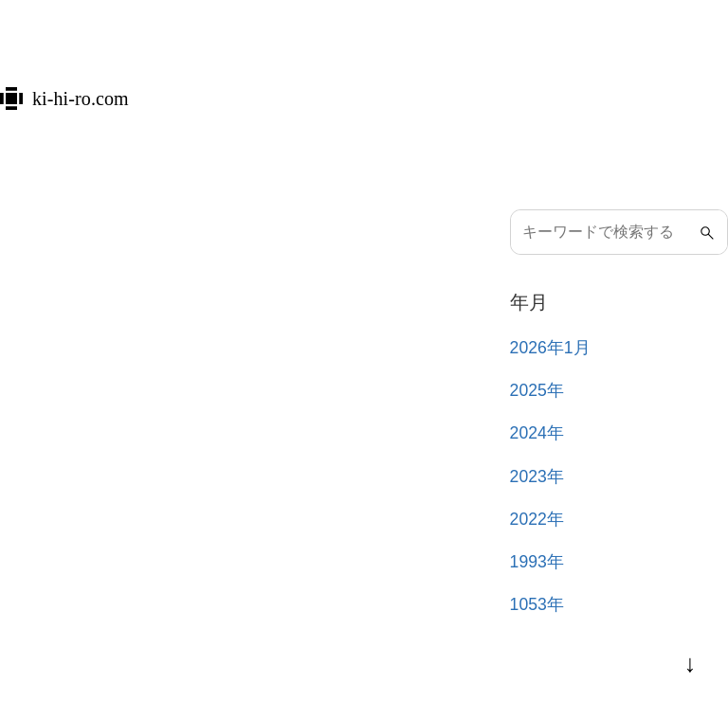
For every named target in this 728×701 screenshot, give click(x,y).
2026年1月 (550, 348)
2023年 (537, 476)
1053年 (537, 604)
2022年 (537, 519)
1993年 (537, 562)
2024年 (537, 433)
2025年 (537, 390)
